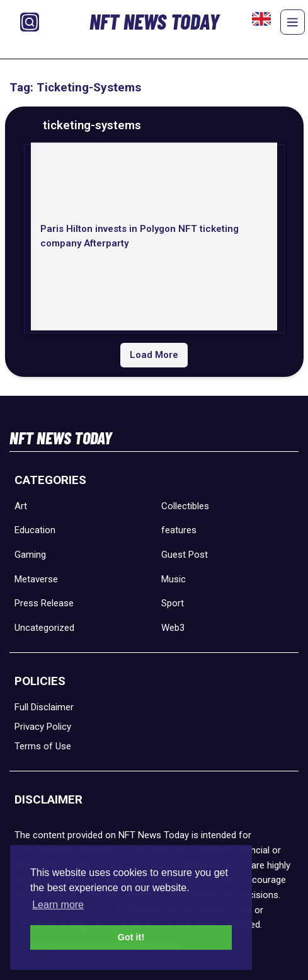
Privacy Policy (43, 727)
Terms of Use (43, 746)
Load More (154, 355)
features (179, 530)
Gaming (30, 555)
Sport (173, 603)
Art (21, 506)
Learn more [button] (58, 905)
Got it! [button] (131, 937)
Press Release (44, 603)
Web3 (173, 628)
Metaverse (36, 579)
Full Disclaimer (44, 707)
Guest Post (185, 555)
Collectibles (185, 506)
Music (174, 579)
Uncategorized (44, 628)
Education (35, 530)
